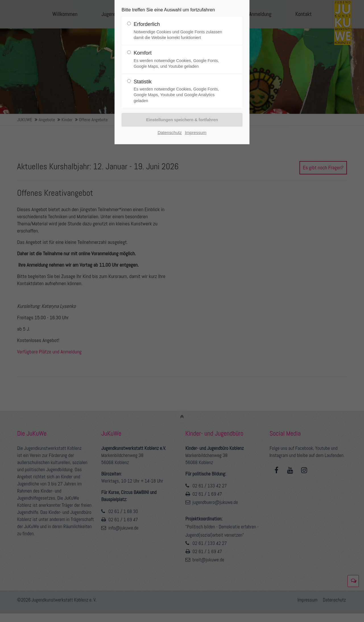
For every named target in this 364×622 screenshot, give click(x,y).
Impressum (196, 132)
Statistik (180, 91)
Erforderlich (180, 31)
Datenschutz (170, 132)
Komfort (180, 60)
